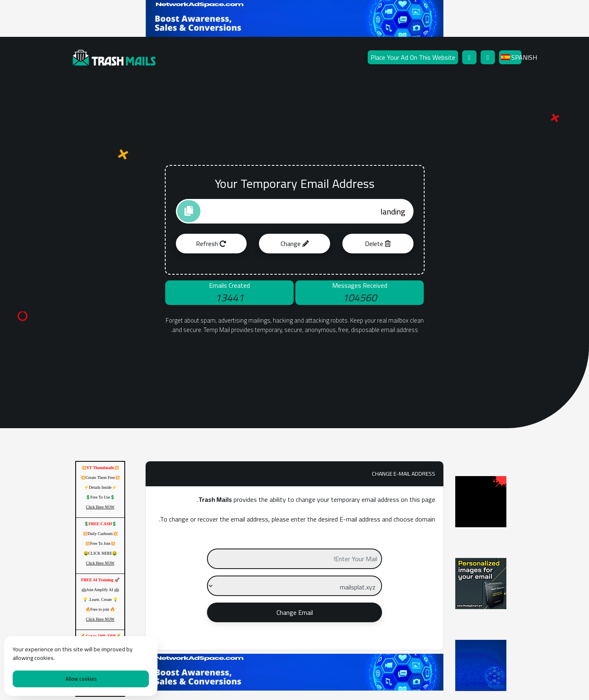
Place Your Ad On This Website (413, 57)
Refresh (211, 244)
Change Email (295, 612)
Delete (378, 244)
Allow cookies (81, 679)
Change (295, 244)
